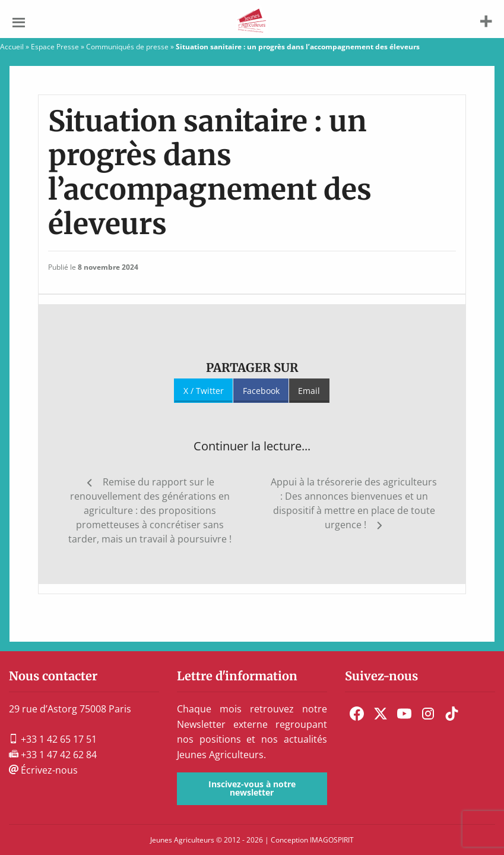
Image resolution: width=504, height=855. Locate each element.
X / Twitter (204, 391)
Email (309, 391)
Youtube (404, 714)
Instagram (428, 714)
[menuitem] (357, 714)
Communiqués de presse (127, 47)
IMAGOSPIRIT (332, 840)
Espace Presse (55, 47)
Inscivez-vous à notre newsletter (252, 788)
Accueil (12, 47)
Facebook (261, 391)
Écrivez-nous (43, 770)
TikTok (452, 714)
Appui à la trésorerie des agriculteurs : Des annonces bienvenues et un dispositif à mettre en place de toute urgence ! (354, 503)
